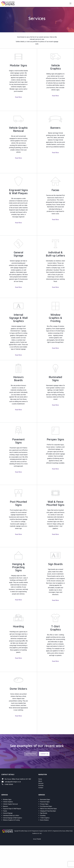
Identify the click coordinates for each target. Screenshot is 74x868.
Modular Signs (7, 800)
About (40, 781)
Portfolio (41, 785)
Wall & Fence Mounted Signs (48, 809)
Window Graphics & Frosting (11, 820)
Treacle (39, 839)
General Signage (8, 813)
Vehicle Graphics (8, 802)
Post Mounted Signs (46, 806)
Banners (6, 806)
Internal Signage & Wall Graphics (13, 818)
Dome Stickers (44, 820)
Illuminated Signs (45, 800)
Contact (41, 788)
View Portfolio (31, 754)
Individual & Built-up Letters (11, 815)
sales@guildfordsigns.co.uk (13, 782)
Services (41, 783)
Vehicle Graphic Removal (10, 804)
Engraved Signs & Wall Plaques (12, 809)
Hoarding (43, 815)
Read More (18, 97)
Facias (5, 811)
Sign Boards (44, 813)
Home (40, 779)
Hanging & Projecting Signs (48, 811)
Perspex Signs (44, 804)
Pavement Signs (45, 802)
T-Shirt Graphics (45, 818)
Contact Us (44, 754)
